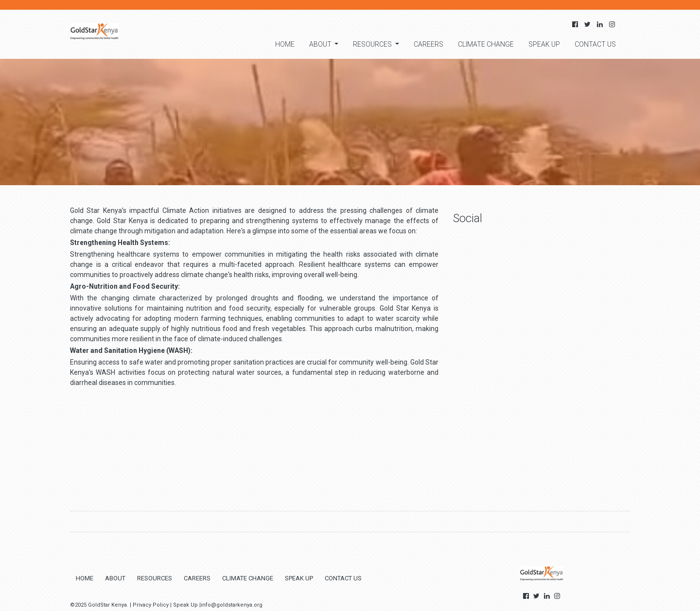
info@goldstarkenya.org (232, 605)
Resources (373, 44)
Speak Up (544, 44)
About (321, 44)
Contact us (595, 44)
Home (285, 44)
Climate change (486, 44)
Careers (429, 44)
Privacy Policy (151, 605)
